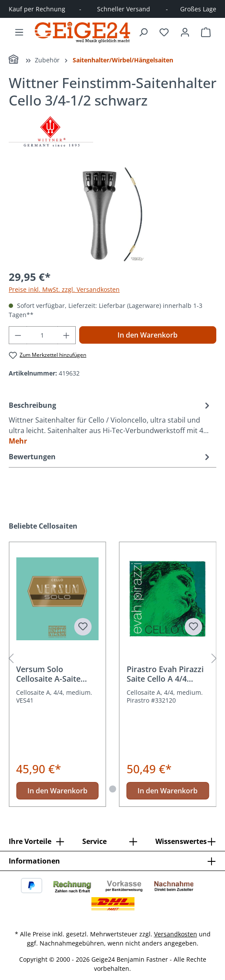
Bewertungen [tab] (110, 457)
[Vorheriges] (11, 659)
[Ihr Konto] (185, 32)
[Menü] (19, 32)
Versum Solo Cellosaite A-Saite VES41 (48, 674)
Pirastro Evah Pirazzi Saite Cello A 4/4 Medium (165, 674)
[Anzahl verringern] (18, 335)
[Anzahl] (42, 335)
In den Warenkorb (148, 335)
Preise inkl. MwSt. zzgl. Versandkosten (64, 289)
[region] (112, 213)
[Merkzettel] (164, 32)
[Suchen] (143, 32)
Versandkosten (176, 934)
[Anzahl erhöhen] (67, 335)
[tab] (110, 423)
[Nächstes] (214, 659)
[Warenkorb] (206, 32)
